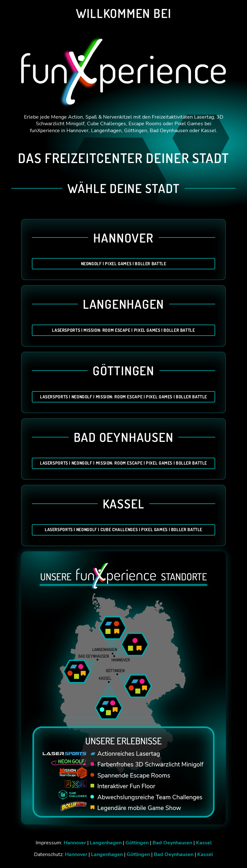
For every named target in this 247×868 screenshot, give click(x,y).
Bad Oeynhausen (172, 843)
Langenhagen (106, 843)
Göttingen (137, 843)
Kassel (204, 843)
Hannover (75, 843)
